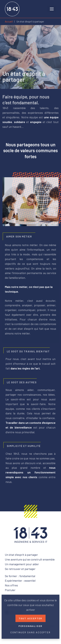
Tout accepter (30, 618)
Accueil (9, 21)
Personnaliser (30, 625)
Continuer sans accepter (30, 632)
